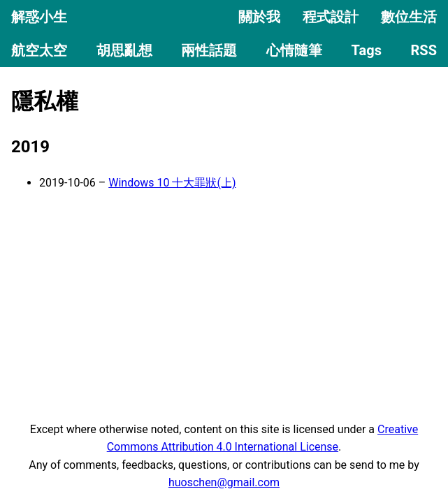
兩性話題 (209, 50)
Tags (367, 50)
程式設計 (331, 17)
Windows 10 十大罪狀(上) (172, 183)
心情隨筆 (294, 50)
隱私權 (45, 101)
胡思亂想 (124, 50)
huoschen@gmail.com (224, 482)
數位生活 (409, 17)
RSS (424, 50)
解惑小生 (39, 17)
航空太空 (39, 50)
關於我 (259, 17)
